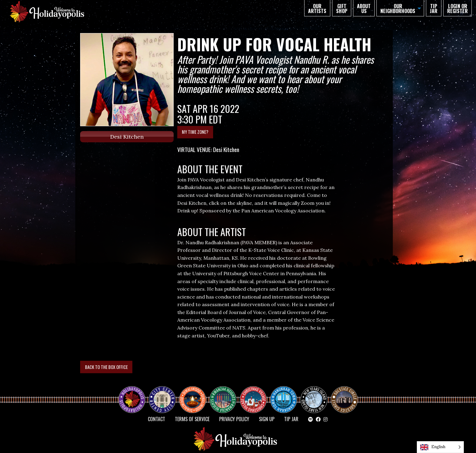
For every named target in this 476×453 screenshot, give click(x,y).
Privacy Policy (234, 419)
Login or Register (457, 8)
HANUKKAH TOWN (286, 394)
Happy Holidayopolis (134, 394)
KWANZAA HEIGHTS (225, 394)
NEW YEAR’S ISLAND (314, 397)
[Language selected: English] (440, 447)
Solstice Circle (345, 394)
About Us (364, 8)
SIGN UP (267, 419)
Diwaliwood (195, 392)
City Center (161, 394)
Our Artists (317, 8)
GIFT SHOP (342, 8)
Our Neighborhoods (398, 8)
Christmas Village (256, 394)
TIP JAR (434, 8)
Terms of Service (192, 419)
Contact (156, 419)
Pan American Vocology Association (283, 211)
